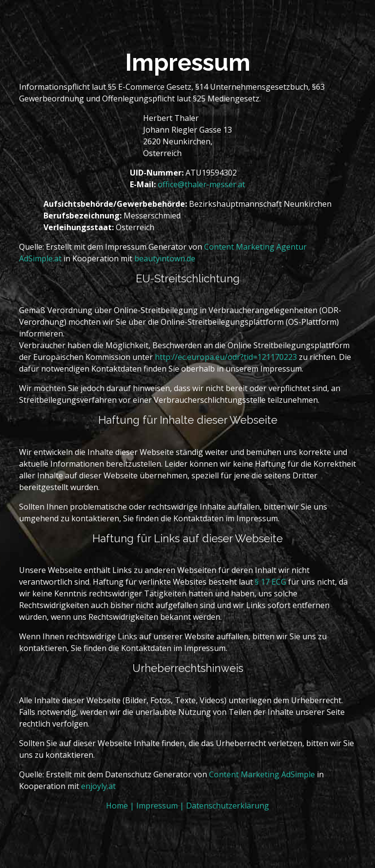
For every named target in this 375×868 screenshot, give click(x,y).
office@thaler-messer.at (201, 184)
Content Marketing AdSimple (262, 774)
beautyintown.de (165, 258)
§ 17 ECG (271, 582)
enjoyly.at (98, 786)
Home (118, 806)
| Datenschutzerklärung (224, 806)
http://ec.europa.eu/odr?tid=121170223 (226, 357)
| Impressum (155, 806)
